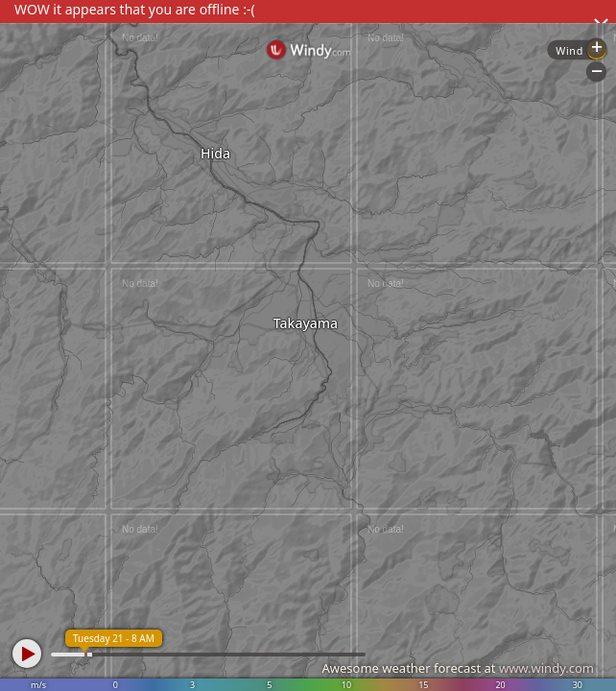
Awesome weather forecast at (458, 668)
